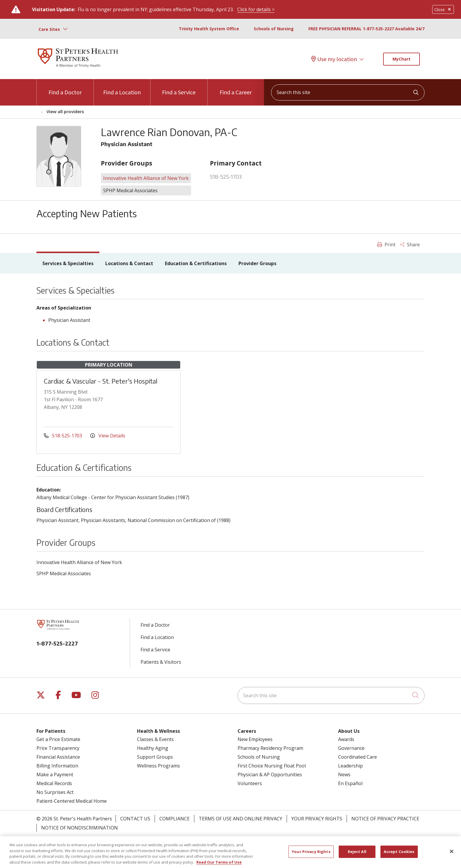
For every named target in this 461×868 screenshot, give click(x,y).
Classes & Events (155, 739)
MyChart (401, 59)
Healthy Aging (153, 748)
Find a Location (122, 87)
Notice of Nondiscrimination (80, 828)
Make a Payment (55, 775)
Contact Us (135, 819)
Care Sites (49, 29)
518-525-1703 (226, 177)
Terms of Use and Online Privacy (240, 819)
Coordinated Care (358, 757)
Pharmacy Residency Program (270, 748)
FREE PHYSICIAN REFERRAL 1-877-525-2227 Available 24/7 (366, 29)
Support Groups (155, 757)
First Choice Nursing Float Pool (272, 766)
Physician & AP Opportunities (270, 775)
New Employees (255, 739)
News (344, 775)
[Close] (452, 855)
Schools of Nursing (274, 29)
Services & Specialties (68, 263)
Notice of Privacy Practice (385, 819)
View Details (108, 436)
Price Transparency (58, 748)
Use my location (334, 59)
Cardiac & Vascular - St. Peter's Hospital (101, 381)
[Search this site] (348, 92)
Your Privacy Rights (317, 819)
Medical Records (54, 783)
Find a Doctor (65, 87)
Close (443, 10)
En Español (350, 783)
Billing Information (57, 766)
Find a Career (236, 87)
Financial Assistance (58, 757)
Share (410, 245)
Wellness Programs (158, 766)
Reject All (357, 855)
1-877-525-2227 (57, 643)
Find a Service (179, 87)
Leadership (350, 766)
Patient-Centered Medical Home (72, 801)
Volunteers (250, 783)
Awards (346, 739)
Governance (351, 748)
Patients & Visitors (161, 662)
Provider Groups (257, 263)
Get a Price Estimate (58, 739)
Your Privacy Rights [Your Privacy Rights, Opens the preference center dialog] (311, 855)
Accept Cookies (399, 855)
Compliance (174, 819)
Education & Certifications (196, 263)
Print (386, 245)
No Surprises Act (55, 792)
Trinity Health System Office (209, 29)
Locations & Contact (129, 263)
